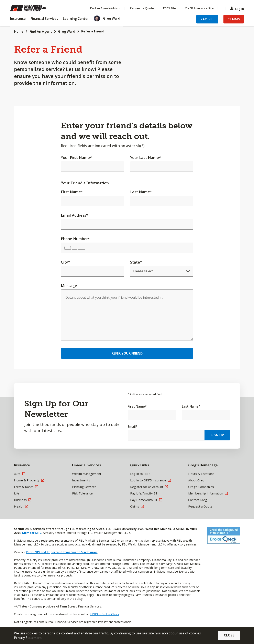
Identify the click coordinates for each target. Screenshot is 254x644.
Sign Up (217, 435)
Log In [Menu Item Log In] (238, 8)
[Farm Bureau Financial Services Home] (37, 8)
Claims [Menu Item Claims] (234, 19)
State (136, 262)
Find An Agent (41, 31)
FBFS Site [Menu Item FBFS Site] (169, 8)
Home (19, 31)
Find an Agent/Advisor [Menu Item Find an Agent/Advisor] (105, 8)
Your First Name (76, 157)
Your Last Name (146, 157)
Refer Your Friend (127, 353)
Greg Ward (67, 31)
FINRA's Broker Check (105, 614)
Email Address (75, 215)
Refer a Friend (93, 31)
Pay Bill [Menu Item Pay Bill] (207, 19)
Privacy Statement (28, 638)
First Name (72, 192)
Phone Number (75, 239)
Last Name (141, 192)
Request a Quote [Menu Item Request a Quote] (142, 8)
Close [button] (229, 635)
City (65, 262)
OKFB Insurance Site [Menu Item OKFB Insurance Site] (199, 8)
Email (133, 427)
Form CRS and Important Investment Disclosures (62, 552)
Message (69, 286)
